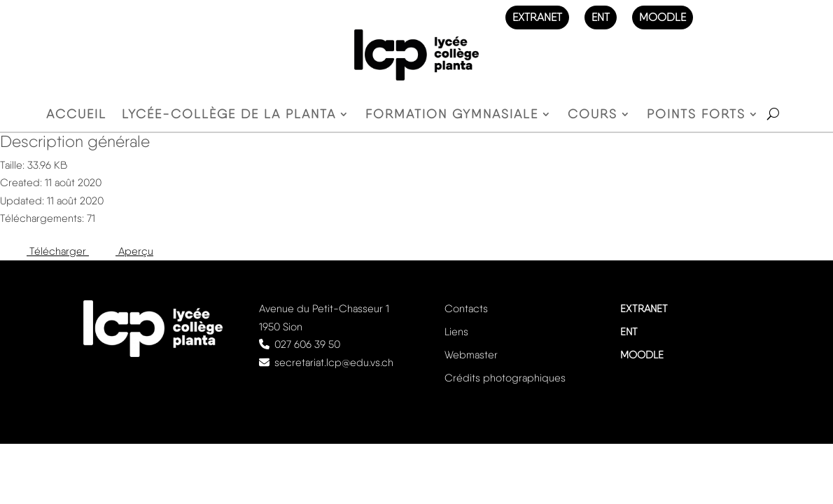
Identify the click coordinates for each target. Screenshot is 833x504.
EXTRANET (537, 17)
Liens (456, 332)
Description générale (75, 141)
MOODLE (663, 17)
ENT (601, 17)
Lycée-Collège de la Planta (229, 115)
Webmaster (471, 355)
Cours (593, 115)
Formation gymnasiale (452, 115)
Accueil (76, 115)
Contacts (466, 309)
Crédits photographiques (505, 378)
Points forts (696, 115)
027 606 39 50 (307, 344)
